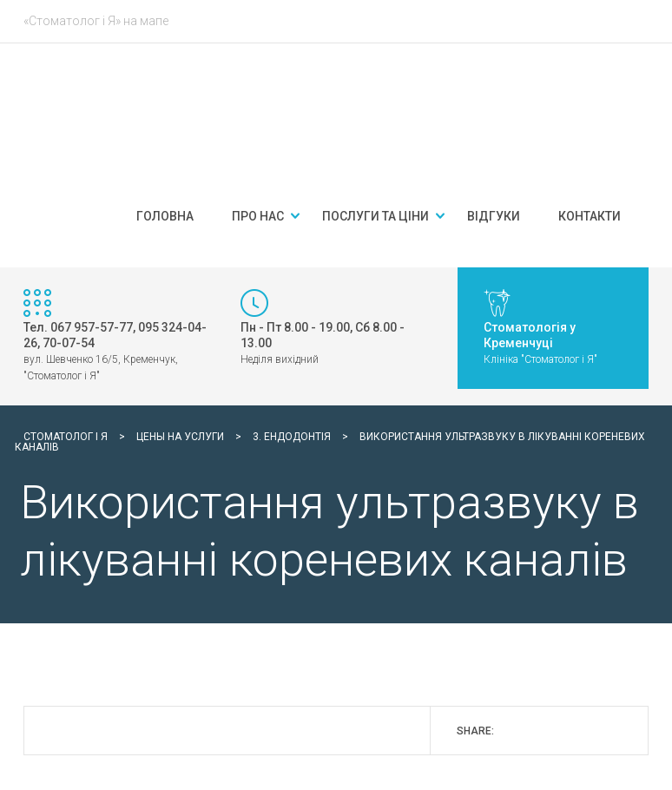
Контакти (590, 216)
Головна (165, 216)
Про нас (258, 216)
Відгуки (494, 216)
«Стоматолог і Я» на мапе (96, 21)
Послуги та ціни (376, 216)
